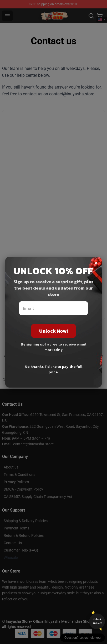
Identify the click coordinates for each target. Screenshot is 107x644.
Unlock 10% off (97, 621)
